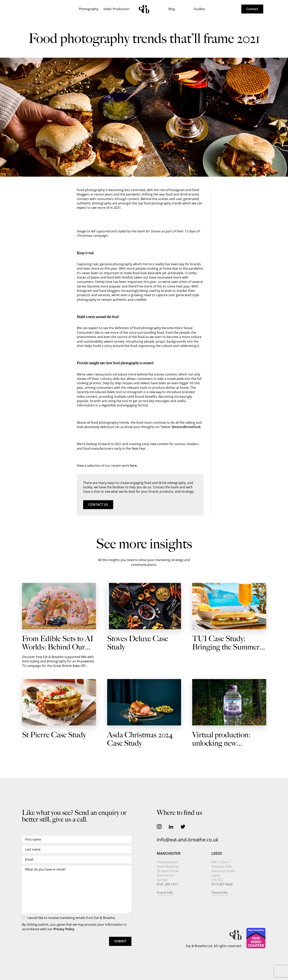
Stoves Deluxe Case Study (138, 643)
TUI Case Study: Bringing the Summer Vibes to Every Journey (227, 647)
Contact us (98, 505)
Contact (252, 9)
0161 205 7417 (167, 884)
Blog (172, 9)
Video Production (116, 9)
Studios (199, 9)
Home (144, 9)
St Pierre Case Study (54, 735)
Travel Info (165, 893)
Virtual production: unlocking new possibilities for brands (227, 743)
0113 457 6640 (222, 884)
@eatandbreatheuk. (186, 427)
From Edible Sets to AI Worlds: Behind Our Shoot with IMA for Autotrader (58, 651)
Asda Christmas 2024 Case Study (140, 739)
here (133, 466)
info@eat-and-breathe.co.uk (188, 840)
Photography (89, 9)
